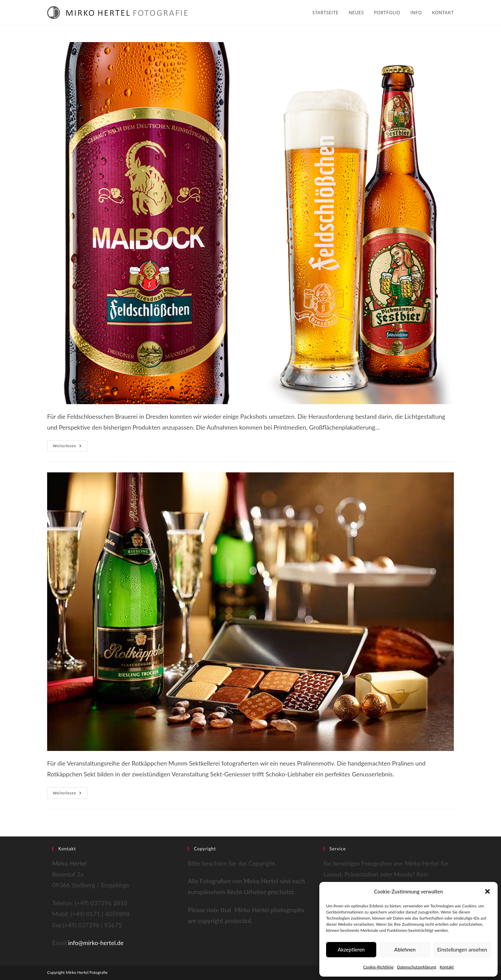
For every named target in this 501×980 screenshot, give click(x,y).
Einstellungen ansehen (462, 949)
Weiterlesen (70, 447)
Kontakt (447, 967)
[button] (487, 891)
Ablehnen (405, 949)
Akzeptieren (351, 949)
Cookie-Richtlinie (378, 967)
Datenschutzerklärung (417, 967)
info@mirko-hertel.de (96, 943)
